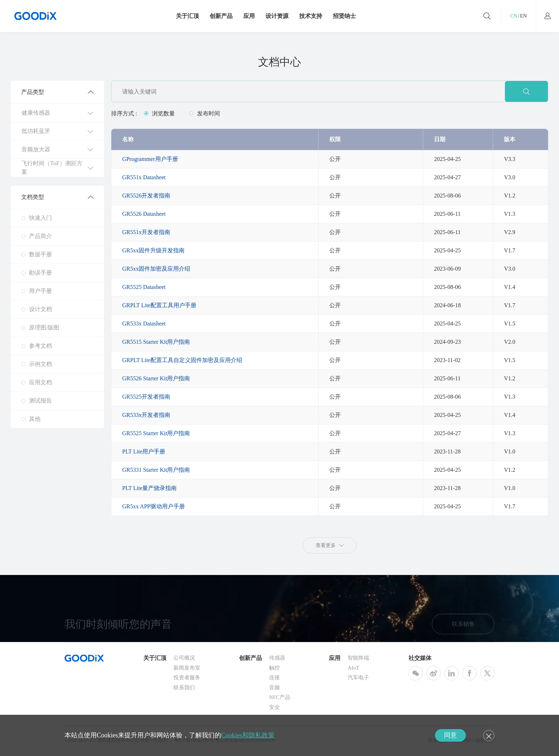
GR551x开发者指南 (146, 232)
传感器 (277, 659)
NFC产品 (280, 698)
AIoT (353, 669)
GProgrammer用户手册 (150, 159)
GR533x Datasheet (144, 324)
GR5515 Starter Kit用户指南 (156, 342)
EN (523, 16)
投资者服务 (187, 679)
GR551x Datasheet (144, 177)
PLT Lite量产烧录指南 (149, 488)
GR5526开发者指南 (146, 196)
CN (514, 16)
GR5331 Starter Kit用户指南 (156, 470)
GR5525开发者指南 (146, 397)
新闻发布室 (187, 669)
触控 (274, 669)
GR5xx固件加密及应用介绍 (156, 269)
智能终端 (358, 659)
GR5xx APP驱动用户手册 (154, 506)
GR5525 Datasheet (144, 287)
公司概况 (184, 659)
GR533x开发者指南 (146, 415)
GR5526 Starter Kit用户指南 (156, 378)
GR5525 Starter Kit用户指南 (156, 433)
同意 (450, 735)
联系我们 (184, 689)
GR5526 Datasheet (144, 214)
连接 (274, 679)
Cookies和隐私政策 (248, 735)
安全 (274, 708)
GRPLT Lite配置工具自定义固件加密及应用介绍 (182, 360)
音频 (274, 689)
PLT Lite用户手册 (144, 451)
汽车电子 (358, 679)
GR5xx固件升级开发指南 (153, 250)
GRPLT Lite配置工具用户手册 (159, 305)
